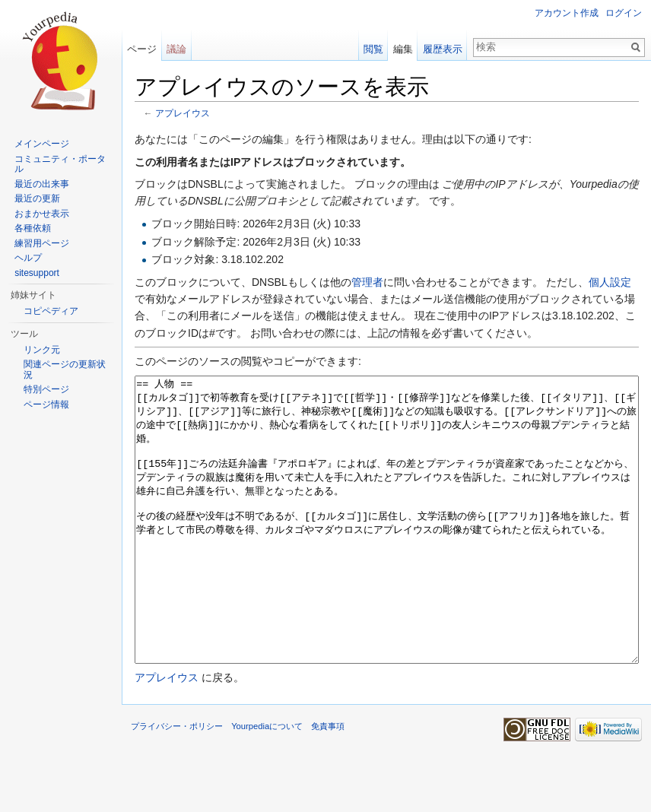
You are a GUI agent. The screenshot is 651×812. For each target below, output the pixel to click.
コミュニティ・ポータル (60, 164)
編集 (403, 49)
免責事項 (328, 783)
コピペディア (51, 311)
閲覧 (373, 49)
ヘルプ (28, 258)
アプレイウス (183, 113)
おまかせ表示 (42, 214)
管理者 (367, 282)
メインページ (42, 144)
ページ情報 (46, 404)
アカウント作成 (567, 13)
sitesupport (37, 273)
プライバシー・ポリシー (177, 783)
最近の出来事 (42, 184)
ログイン (624, 13)
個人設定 (610, 282)
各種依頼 (33, 228)
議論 (176, 49)
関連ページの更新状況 (65, 370)
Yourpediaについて (267, 783)
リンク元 (42, 350)
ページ (142, 49)
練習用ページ (42, 243)
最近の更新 (37, 198)
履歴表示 (443, 49)
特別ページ (46, 389)
